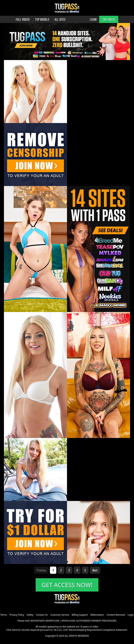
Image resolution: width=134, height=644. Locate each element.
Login (131, 615)
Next (95, 570)
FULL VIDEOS (23, 19)
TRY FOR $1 (109, 19)
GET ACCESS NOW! (67, 585)
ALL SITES (60, 19)
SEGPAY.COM (52, 621)
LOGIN (93, 19)
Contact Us (42, 615)
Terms (4, 615)
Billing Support (80, 615)
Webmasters (97, 615)
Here (15, 630)
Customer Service (60, 615)
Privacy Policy (17, 615)
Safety (30, 615)
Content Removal (116, 615)
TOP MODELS (42, 19)
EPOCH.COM (68, 621)
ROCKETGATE (38, 621)
